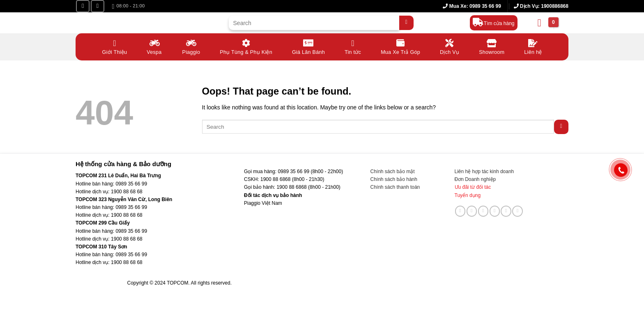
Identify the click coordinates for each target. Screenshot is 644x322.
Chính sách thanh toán (395, 187)
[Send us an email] (483, 211)
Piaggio (191, 46)
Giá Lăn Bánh (308, 46)
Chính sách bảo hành (394, 179)
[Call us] (495, 211)
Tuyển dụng (468, 195)
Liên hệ (533, 46)
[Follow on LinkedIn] (506, 211)
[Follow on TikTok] (472, 211)
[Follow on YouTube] (98, 6)
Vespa (154, 46)
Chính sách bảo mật (393, 171)
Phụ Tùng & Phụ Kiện (246, 46)
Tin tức (353, 46)
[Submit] (406, 23)
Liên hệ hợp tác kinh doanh (484, 171)
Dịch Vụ (450, 46)
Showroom (492, 46)
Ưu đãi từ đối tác (473, 187)
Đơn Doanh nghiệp (475, 179)
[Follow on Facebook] (83, 6)
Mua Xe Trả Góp (400, 46)
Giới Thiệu (115, 46)
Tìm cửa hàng (499, 23)
